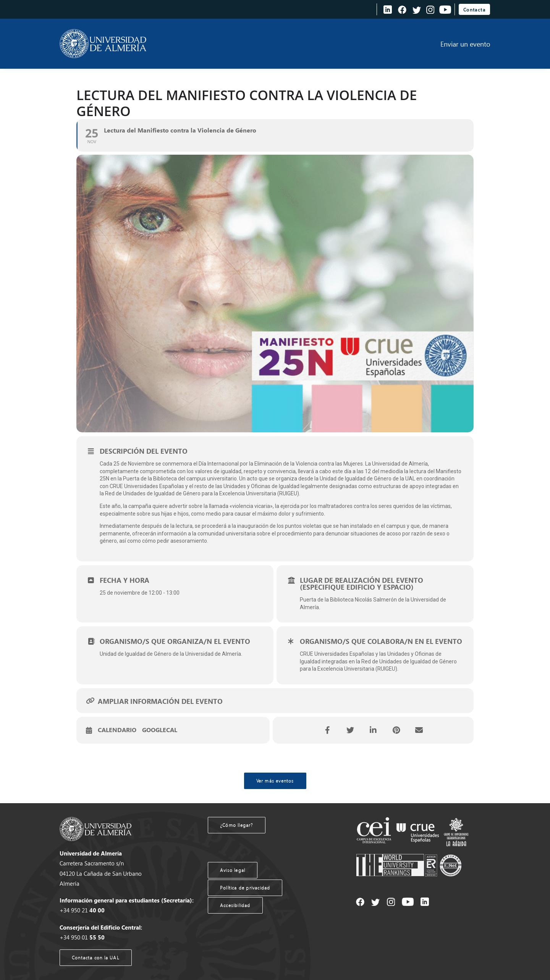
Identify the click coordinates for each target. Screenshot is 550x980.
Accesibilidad (235, 905)
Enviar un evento (465, 44)
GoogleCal (160, 730)
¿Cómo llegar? (237, 825)
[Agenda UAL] (103, 44)
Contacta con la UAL (96, 958)
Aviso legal (233, 870)
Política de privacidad (245, 888)
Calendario (117, 730)
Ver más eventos (275, 781)
